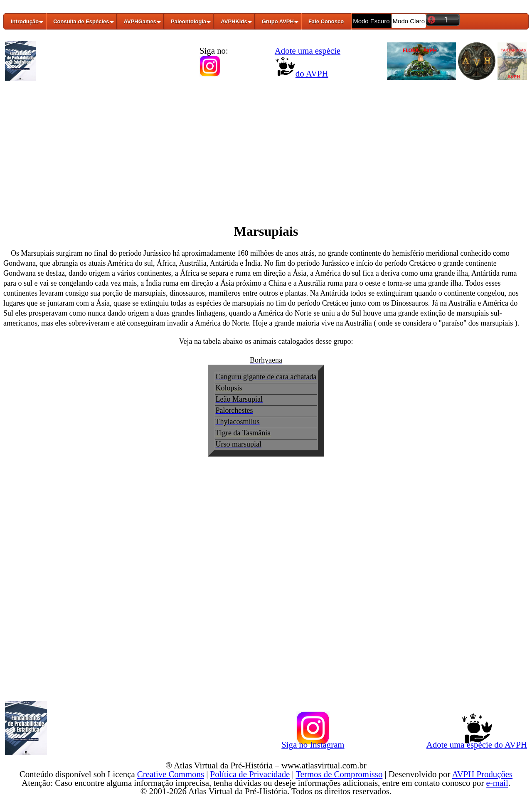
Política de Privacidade (250, 774)
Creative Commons (171, 774)
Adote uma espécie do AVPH (477, 743)
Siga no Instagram (313, 743)
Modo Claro (409, 21)
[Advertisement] (266, 147)
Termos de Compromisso (339, 774)
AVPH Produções (482, 774)
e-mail (497, 783)
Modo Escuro (371, 21)
